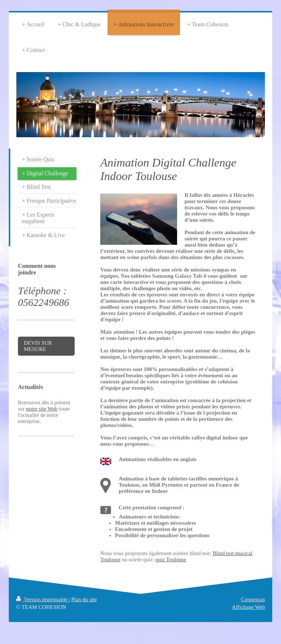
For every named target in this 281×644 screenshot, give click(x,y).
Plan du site (84, 599)
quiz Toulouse (171, 559)
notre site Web (42, 409)
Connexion (253, 599)
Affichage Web (248, 607)
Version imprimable (42, 599)
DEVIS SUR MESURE (38, 346)
